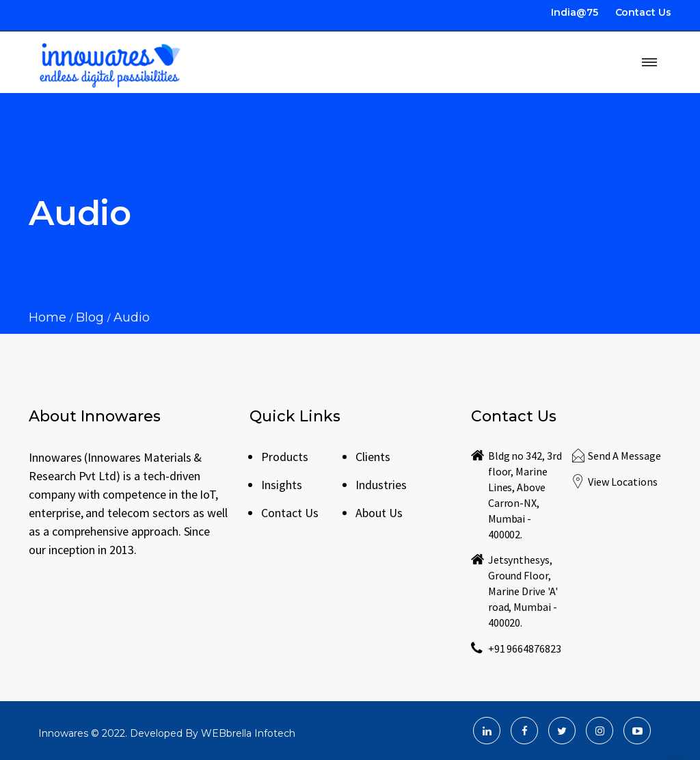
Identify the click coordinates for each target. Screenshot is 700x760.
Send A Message (624, 456)
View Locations (622, 482)
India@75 (575, 12)
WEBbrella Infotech (248, 733)
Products (285, 457)
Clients (373, 457)
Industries (381, 485)
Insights (282, 485)
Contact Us (644, 12)
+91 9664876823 (525, 648)
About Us (379, 513)
